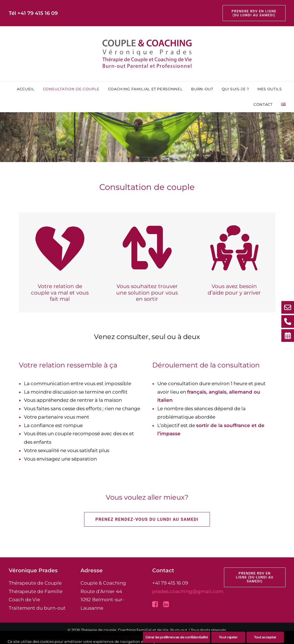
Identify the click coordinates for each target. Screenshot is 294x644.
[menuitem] (254, 13)
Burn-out (202, 89)
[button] (155, 605)
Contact (263, 104)
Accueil (26, 89)
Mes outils (270, 89)
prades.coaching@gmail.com (188, 591)
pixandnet (184, 637)
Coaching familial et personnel (145, 89)
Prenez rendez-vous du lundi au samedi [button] (147, 519)
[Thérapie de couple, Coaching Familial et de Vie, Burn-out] (147, 54)
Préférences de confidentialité (128, 637)
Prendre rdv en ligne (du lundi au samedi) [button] (255, 577)
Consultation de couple (71, 89)
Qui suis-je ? (235, 89)
